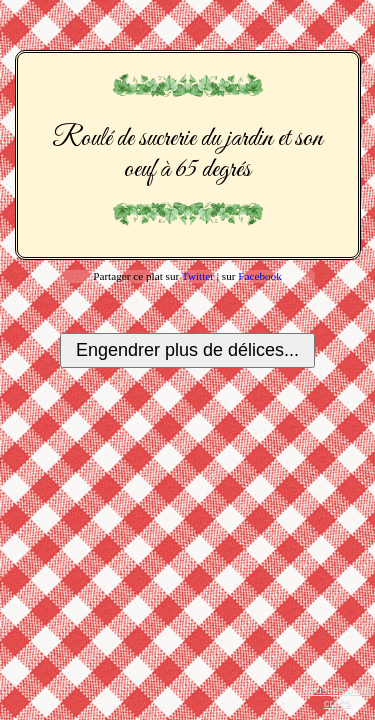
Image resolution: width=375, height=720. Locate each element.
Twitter (198, 276)
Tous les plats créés (338, 696)
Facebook (260, 276)
